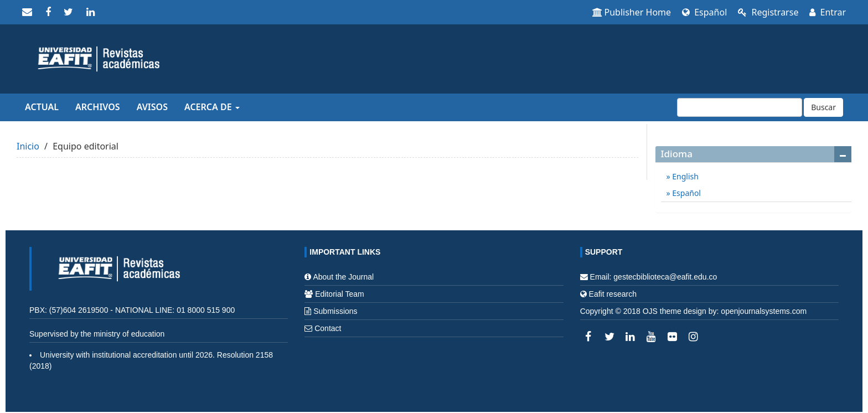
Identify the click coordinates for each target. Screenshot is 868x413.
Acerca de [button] (212, 107)
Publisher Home (632, 12)
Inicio (28, 146)
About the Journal (343, 277)
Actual (42, 107)
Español (704, 12)
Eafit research (613, 294)
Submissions (335, 311)
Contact (328, 328)
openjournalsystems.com (764, 311)
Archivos (98, 107)
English (684, 176)
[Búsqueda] (740, 107)
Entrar (828, 12)
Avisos (152, 107)
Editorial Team (339, 294)
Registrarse (768, 12)
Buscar (823, 107)
